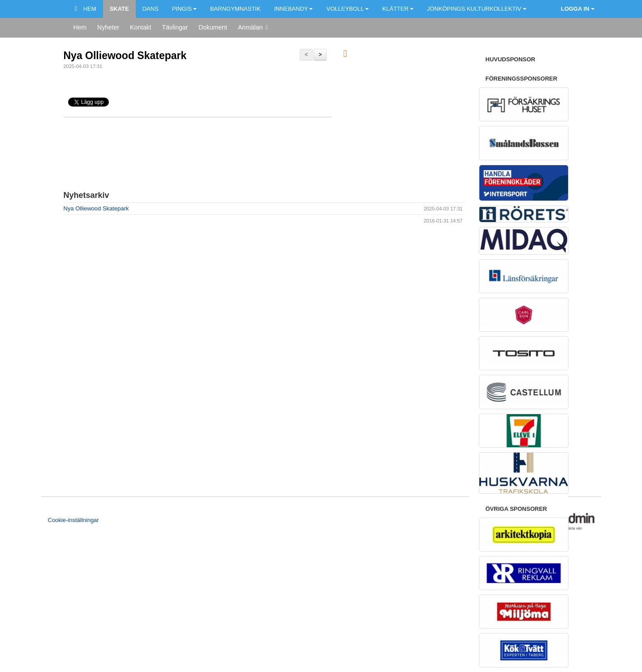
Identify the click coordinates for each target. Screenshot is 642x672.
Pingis (184, 9)
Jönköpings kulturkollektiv (477, 9)
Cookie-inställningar (73, 520)
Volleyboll (347, 9)
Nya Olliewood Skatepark (125, 56)
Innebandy (294, 9)
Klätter (398, 9)
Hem (86, 9)
